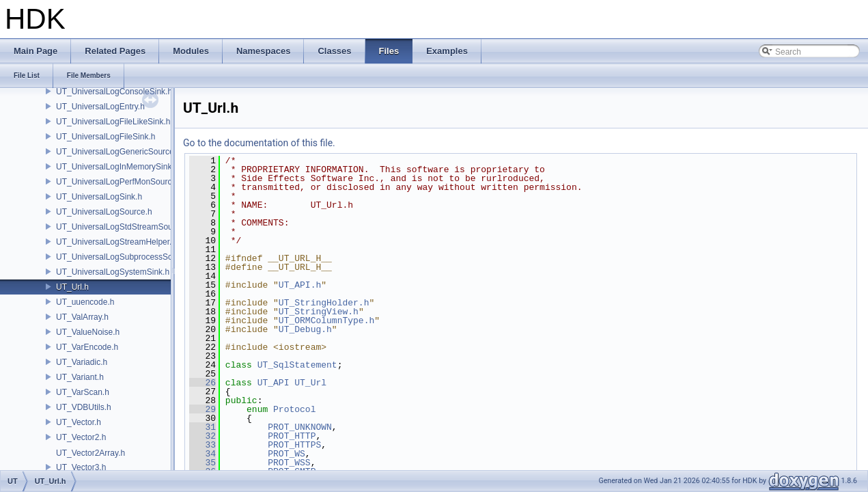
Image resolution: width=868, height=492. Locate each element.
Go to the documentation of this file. (259, 143)
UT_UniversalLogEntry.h (100, 107)
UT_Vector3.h (81, 467)
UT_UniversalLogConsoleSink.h (114, 92)
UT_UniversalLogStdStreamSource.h (123, 227)
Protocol (294, 409)
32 (202, 436)
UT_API (274, 383)
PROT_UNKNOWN (300, 427)
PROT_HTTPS (294, 445)
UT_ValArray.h (82, 317)
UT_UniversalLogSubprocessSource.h (126, 257)
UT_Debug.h (305, 329)
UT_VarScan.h (83, 392)
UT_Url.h (72, 287)
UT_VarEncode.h (87, 347)
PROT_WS (286, 454)
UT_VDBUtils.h (84, 407)
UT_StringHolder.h (324, 303)
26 (202, 383)
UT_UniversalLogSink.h (99, 197)
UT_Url (310, 383)
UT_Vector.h (79, 422)
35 (202, 463)
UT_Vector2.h (81, 437)
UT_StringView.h (319, 312)
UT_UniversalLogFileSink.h (106, 137)
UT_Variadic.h (82, 362)
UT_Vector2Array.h (90, 453)
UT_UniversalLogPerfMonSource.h (120, 182)
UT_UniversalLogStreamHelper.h (116, 242)
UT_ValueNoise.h (88, 332)
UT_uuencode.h (85, 302)
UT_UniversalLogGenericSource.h (118, 152)
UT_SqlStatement (297, 365)
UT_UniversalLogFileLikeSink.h (113, 122)
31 (202, 427)
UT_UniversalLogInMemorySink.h (117, 167)
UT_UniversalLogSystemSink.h (113, 272)
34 (202, 454)
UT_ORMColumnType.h (326, 320)
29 (202, 409)
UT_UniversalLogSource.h (104, 212)
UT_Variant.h (80, 377)
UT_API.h (300, 285)
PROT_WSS (289, 463)
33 (202, 445)
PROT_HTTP (292, 436)
